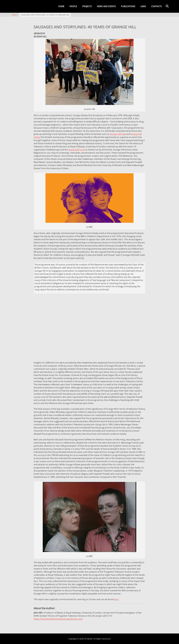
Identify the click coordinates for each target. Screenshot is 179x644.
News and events (106, 6)
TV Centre (88, 639)
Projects (87, 6)
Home (61, 6)
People (73, 6)
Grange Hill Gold (118, 134)
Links (143, 6)
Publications (128, 6)
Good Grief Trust (77, 150)
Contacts (156, 6)
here (116, 599)
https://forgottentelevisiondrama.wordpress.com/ (58, 619)
